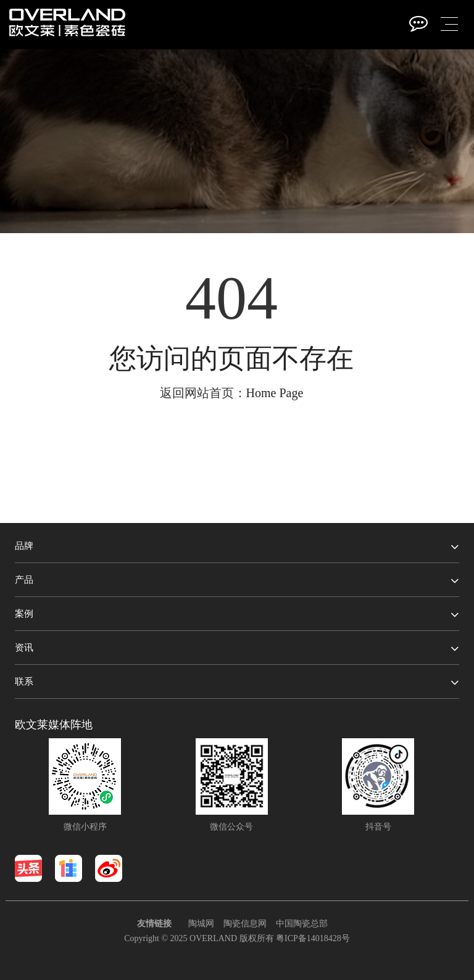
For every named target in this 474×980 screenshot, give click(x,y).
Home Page (275, 393)
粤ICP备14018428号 (313, 938)
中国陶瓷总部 (302, 924)
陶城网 (201, 924)
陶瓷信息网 (245, 924)
